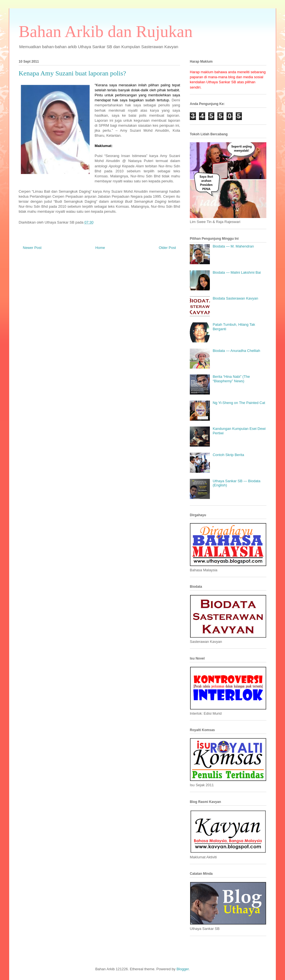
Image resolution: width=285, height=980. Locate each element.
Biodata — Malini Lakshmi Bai (237, 272)
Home (100, 248)
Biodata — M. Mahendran (233, 246)
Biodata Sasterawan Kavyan (235, 298)
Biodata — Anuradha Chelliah (236, 351)
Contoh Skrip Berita (228, 455)
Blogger (183, 969)
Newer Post (32, 248)
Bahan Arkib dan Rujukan (106, 31)
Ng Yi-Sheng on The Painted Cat (239, 403)
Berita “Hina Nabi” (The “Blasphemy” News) (231, 379)
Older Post (167, 248)
